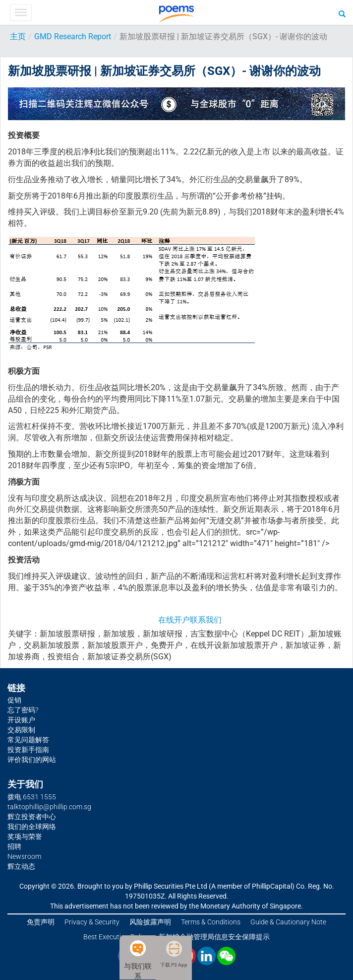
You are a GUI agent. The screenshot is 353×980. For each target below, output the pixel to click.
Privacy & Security (92, 922)
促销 (14, 700)
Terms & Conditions (211, 922)
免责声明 (41, 922)
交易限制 (21, 730)
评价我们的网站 (32, 760)
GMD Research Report (73, 36)
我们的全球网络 (32, 827)
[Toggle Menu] (21, 12)
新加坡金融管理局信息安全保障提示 (214, 937)
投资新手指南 (28, 750)
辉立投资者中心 (32, 817)
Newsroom (24, 856)
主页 (18, 36)
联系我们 (206, 620)
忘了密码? (23, 710)
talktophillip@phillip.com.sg (49, 807)
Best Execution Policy (116, 937)
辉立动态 (21, 866)
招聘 (14, 846)
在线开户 (174, 620)
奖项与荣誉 (25, 837)
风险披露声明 (150, 922)
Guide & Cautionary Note (288, 922)
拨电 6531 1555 (32, 797)
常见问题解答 (28, 740)
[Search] (342, 13)
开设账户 (21, 720)
